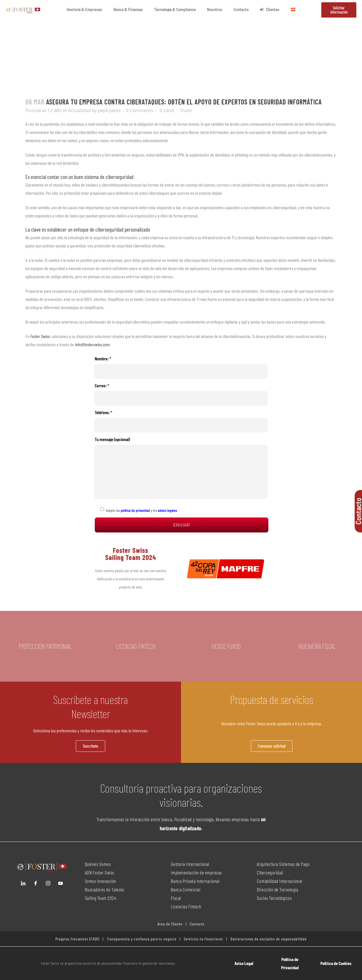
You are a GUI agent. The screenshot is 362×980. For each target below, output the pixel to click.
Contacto (241, 9)
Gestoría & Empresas (84, 9)
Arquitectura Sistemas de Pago (283, 864)
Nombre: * (181, 367)
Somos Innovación (101, 881)
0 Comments (140, 110)
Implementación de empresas (196, 872)
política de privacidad (135, 510)
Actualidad (79, 110)
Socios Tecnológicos (274, 898)
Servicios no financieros (203, 939)
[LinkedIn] (23, 883)
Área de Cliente (170, 924)
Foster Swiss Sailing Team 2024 (131, 554)
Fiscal (176, 898)
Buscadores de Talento (105, 889)
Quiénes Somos (98, 864)
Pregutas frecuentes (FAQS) (77, 939)
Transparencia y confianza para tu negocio (142, 939)
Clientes (270, 9)
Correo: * (181, 394)
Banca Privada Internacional (195, 881)
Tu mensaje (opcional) (181, 467)
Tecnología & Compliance (175, 9)
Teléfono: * (181, 421)
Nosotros (215, 9)
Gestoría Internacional (190, 864)
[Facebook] (36, 883)
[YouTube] (61, 883)
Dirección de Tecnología (278, 889)
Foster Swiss (40, 336)
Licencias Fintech (186, 906)
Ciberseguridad (270, 872)
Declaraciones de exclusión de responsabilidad (269, 939)
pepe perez (109, 110)
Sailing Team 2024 (101, 898)
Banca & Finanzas (128, 9)
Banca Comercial (186, 889)
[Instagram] (48, 883)
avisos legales (167, 510)
